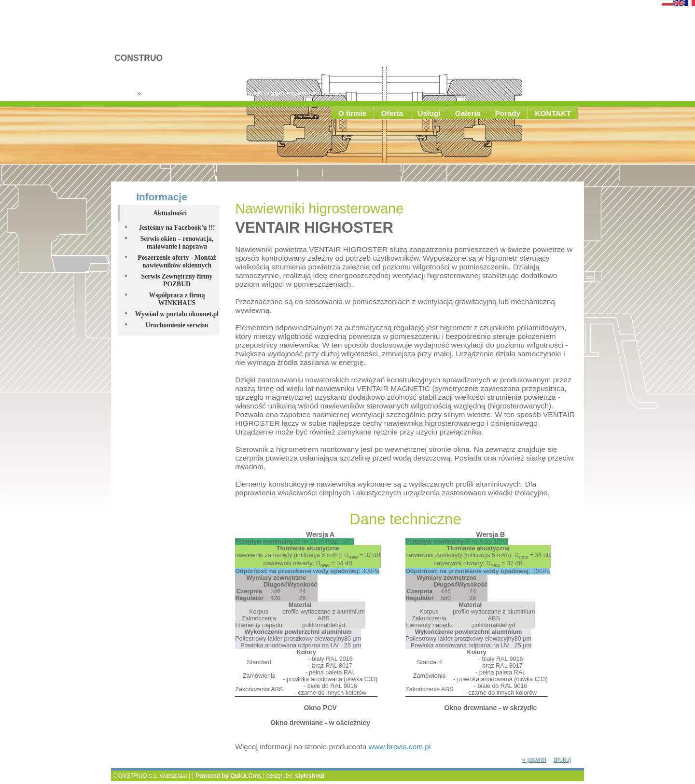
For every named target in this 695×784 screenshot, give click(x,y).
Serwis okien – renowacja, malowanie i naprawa (177, 243)
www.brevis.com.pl (400, 747)
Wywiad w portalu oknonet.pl (177, 314)
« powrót (534, 760)
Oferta (392, 113)
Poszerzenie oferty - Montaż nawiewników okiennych (177, 261)
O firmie (353, 113)
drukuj (562, 760)
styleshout (310, 776)
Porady (507, 113)
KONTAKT (553, 113)
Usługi (429, 113)
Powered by (228, 776)
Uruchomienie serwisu (177, 325)
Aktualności (170, 213)
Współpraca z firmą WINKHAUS (177, 299)
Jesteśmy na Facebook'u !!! (177, 228)
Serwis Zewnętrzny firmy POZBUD (177, 280)
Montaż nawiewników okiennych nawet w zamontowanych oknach (244, 93)
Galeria (468, 113)
